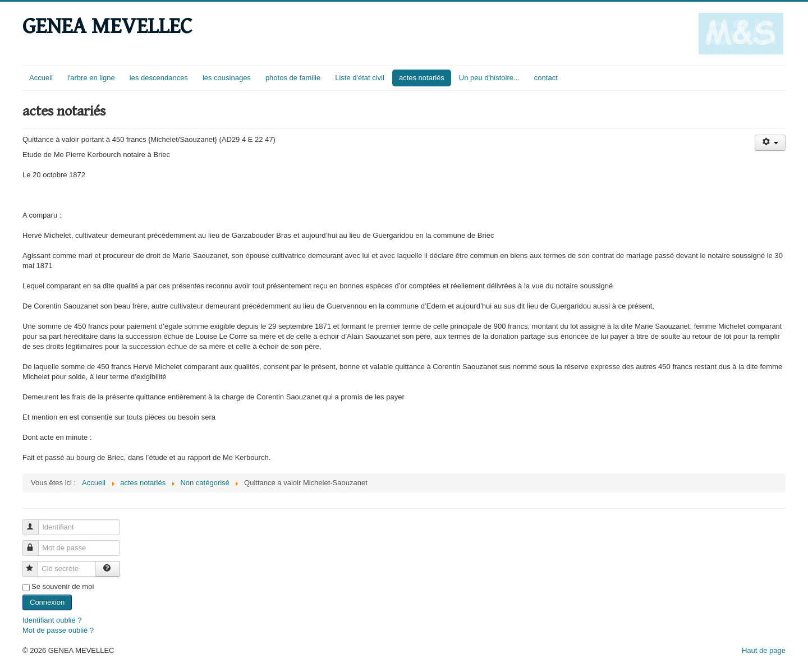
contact (546, 78)
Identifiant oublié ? (52, 620)
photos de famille (293, 78)
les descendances (159, 78)
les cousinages (227, 78)
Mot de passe (36, 543)
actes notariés (422, 78)
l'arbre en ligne (91, 78)
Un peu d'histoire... (489, 78)
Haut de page (764, 650)
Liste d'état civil (360, 78)
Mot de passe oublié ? (58, 630)
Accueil (41, 78)
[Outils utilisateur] (770, 143)
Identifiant (36, 523)
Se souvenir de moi (63, 586)
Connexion (47, 602)
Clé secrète (35, 564)
